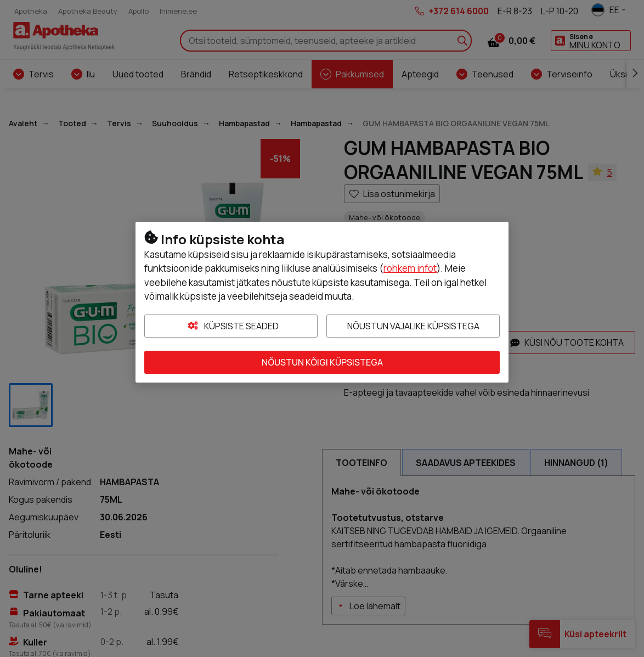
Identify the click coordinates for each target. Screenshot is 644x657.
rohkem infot (410, 268)
